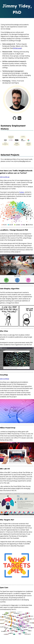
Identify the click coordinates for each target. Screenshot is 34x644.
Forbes (22, 192)
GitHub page (17, 48)
